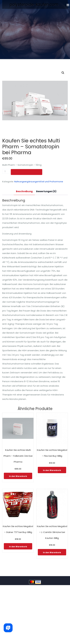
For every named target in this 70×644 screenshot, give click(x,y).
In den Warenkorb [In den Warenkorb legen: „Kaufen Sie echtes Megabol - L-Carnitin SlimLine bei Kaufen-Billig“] (52, 552)
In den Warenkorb (27, 172)
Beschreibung (24, 191)
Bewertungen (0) (46, 191)
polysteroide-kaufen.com (34, 4)
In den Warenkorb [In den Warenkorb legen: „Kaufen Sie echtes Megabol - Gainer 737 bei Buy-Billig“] (18, 547)
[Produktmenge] (6, 171)
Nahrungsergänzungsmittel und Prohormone (39, 182)
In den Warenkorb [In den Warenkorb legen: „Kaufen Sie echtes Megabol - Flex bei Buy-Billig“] (52, 470)
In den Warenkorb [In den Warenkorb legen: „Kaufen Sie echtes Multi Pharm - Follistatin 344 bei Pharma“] (18, 476)
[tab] (24, 192)
